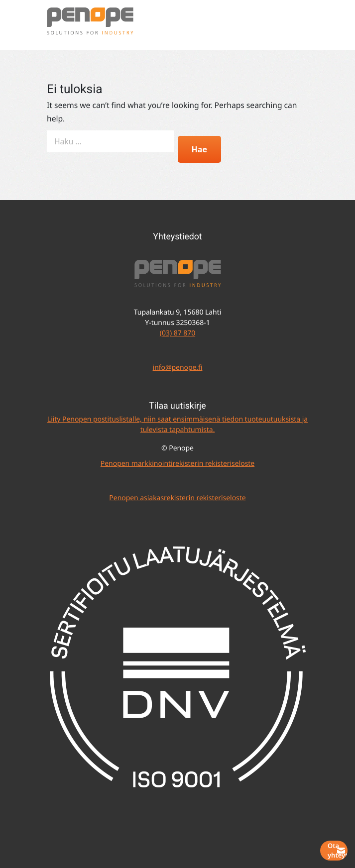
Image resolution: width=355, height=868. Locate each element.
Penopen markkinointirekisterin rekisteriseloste (177, 464)
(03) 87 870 (177, 333)
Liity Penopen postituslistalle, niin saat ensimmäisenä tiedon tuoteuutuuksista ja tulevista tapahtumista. (177, 425)
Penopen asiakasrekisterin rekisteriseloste (177, 498)
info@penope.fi (178, 368)
